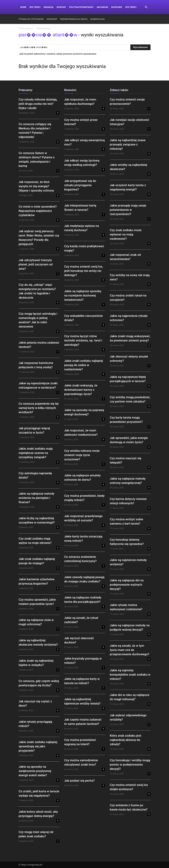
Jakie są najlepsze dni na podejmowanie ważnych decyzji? (127, 585)
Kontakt (61, 7)
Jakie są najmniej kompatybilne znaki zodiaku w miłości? (130, 675)
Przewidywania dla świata (74, 19)
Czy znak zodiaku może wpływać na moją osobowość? (126, 234)
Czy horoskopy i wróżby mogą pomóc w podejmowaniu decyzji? (130, 764)
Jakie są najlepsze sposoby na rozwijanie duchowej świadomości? (83, 295)
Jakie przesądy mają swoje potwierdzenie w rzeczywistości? (128, 210)
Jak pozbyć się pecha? (80, 781)
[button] (146, 7)
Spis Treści (35, 7)
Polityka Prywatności (81, 7)
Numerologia (97, 19)
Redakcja (49, 7)
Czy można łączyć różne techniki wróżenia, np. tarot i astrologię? (83, 340)
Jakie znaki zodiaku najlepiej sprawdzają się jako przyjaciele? (38, 746)
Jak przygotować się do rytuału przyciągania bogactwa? (80, 185)
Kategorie (117, 7)
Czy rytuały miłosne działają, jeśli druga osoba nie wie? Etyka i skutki (38, 104)
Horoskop (52, 19)
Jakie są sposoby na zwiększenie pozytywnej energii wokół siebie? (35, 771)
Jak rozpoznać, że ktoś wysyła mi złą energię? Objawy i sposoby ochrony (36, 186)
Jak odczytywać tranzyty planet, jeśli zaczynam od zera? (36, 264)
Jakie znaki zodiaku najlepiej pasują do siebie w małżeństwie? (84, 365)
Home (23, 7)
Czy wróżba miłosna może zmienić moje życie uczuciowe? (82, 455)
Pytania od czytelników (31, 19)
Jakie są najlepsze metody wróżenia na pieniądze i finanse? (37, 498)
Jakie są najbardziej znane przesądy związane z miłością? (128, 144)
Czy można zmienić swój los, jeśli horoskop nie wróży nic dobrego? (84, 271)
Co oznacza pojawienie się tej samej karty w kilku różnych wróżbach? (39, 408)
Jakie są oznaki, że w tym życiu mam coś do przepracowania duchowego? (130, 650)
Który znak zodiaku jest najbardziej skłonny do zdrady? (126, 740)
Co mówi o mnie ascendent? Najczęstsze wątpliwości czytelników (38, 211)
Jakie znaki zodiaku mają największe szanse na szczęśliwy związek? (36, 453)
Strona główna (26, 28)
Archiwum (102, 7)
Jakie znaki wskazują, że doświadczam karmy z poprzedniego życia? (81, 390)
